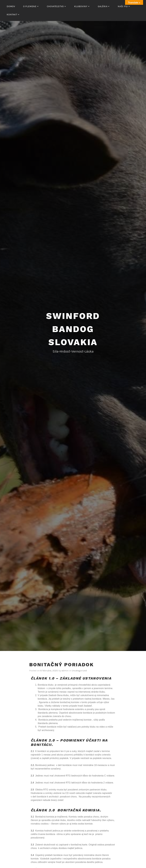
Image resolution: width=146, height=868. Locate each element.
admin (65, 671)
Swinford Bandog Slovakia (73, 329)
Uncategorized (79, 671)
